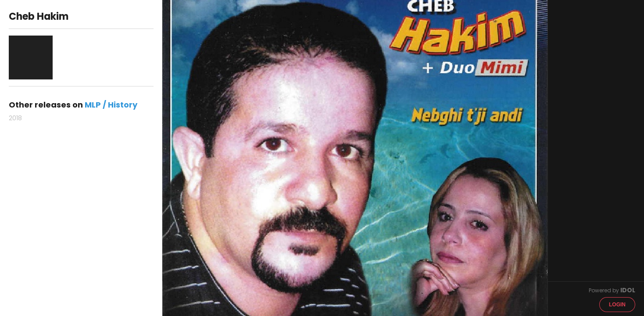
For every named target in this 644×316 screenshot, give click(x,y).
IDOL (628, 290)
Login (617, 305)
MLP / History (111, 105)
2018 (15, 118)
